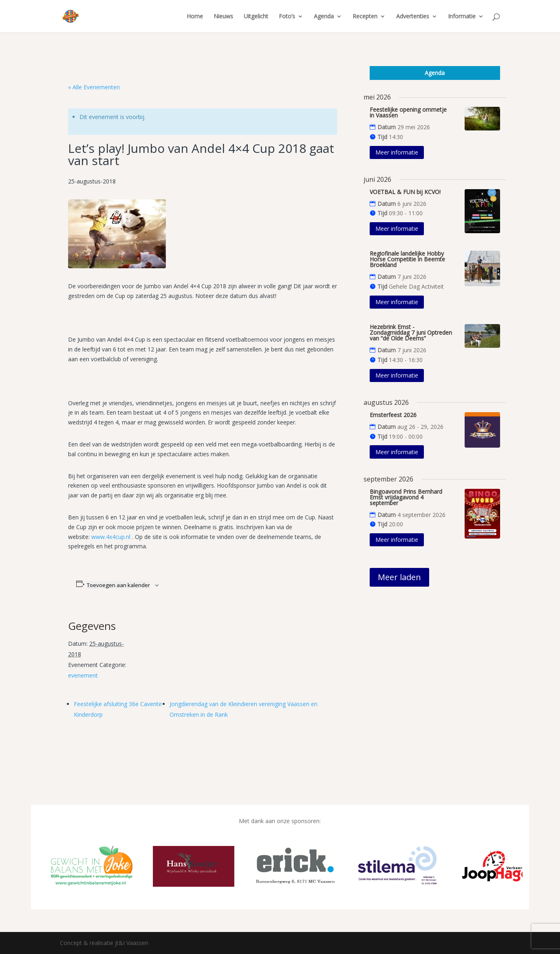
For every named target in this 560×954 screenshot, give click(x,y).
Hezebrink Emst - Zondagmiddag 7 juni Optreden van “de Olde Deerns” (411, 332)
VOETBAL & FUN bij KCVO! (405, 192)
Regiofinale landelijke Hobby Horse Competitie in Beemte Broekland (407, 259)
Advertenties (413, 17)
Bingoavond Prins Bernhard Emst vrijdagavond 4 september (406, 497)
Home (195, 17)
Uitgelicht (256, 17)
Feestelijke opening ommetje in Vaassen (408, 112)
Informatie (462, 17)
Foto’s (287, 17)
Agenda (324, 17)
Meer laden (399, 577)
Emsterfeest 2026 (393, 415)
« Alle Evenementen (94, 87)
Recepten (365, 17)
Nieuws (223, 17)
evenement (83, 675)
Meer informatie (397, 152)
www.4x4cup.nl (111, 537)
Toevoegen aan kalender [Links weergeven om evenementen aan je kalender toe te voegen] (118, 585)
